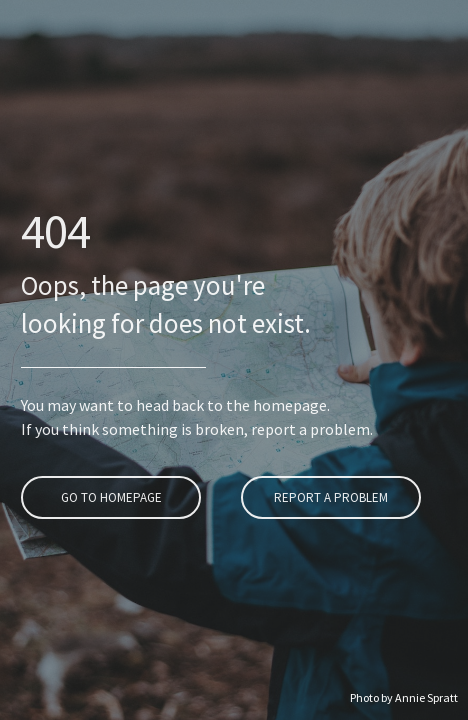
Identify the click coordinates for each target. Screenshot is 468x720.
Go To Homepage (108, 497)
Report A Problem (329, 497)
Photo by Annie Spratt (404, 697)
